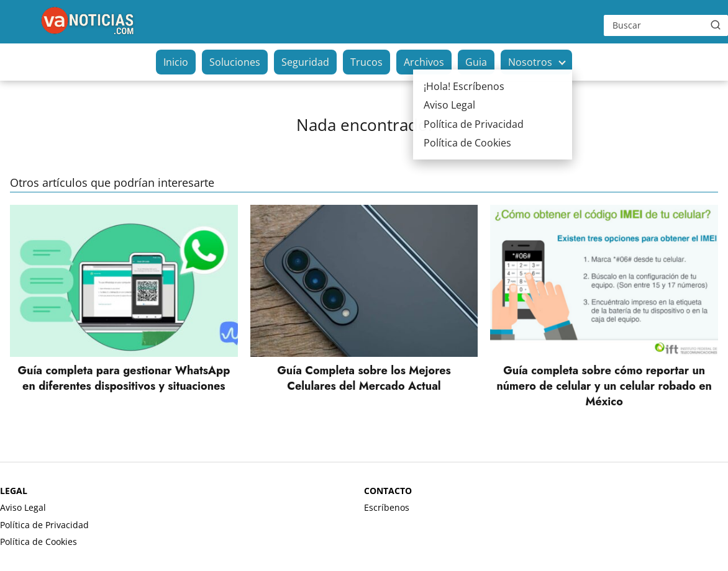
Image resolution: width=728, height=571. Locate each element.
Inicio (176, 62)
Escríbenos (387, 507)
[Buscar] (716, 25)
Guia (476, 62)
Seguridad (305, 62)
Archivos (424, 62)
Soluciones (235, 62)
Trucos (366, 62)
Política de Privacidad (44, 525)
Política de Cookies (39, 542)
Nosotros (530, 62)
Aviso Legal (23, 507)
